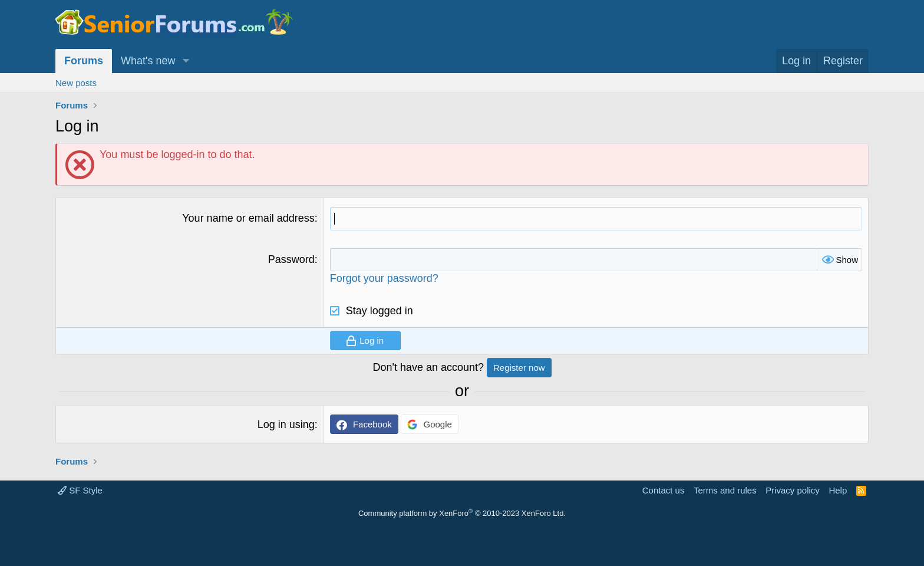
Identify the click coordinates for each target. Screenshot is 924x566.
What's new (148, 61)
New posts (76, 83)
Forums (84, 61)
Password (291, 259)
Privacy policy (793, 490)
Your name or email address (248, 218)
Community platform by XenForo (462, 513)
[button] (186, 61)
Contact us (664, 490)
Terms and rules (725, 490)
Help (838, 490)
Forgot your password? (384, 278)
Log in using (286, 424)
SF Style (80, 490)
